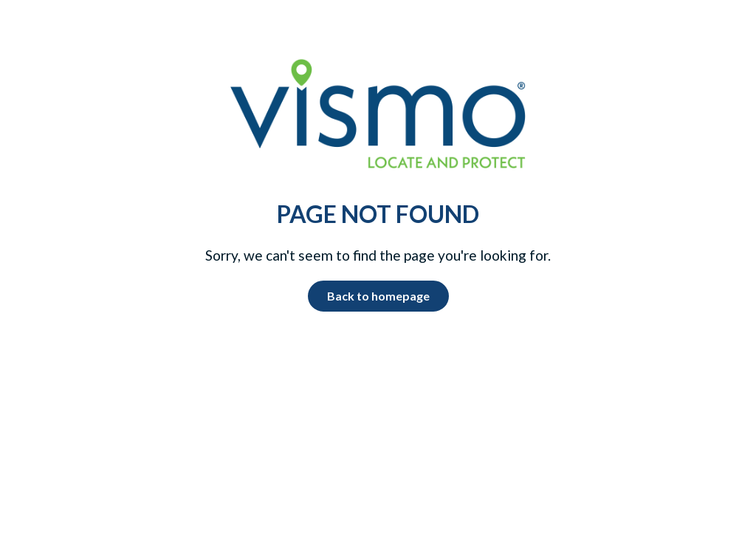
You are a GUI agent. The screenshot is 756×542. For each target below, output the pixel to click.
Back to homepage (378, 296)
